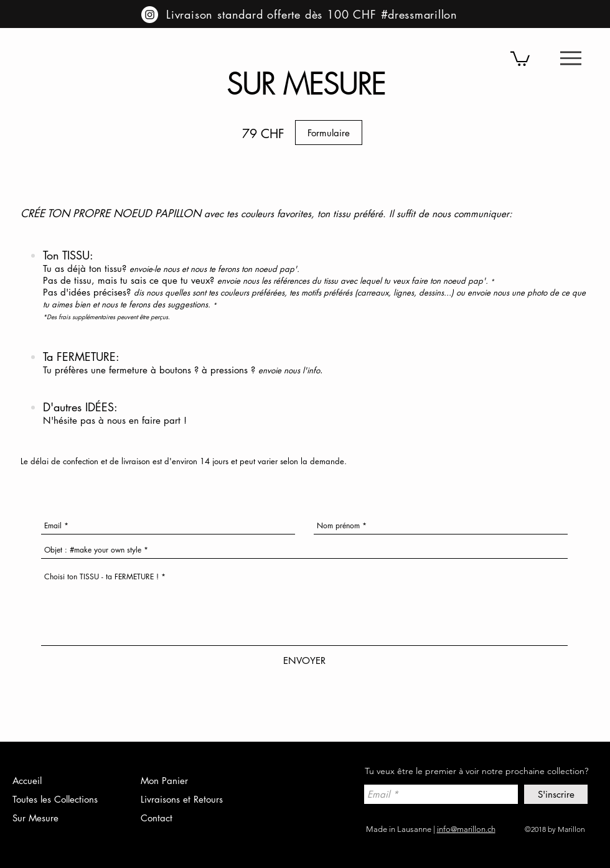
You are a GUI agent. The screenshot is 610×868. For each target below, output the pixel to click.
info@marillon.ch (466, 829)
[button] (571, 58)
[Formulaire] (329, 133)
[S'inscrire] (556, 794)
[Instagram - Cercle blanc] (150, 15)
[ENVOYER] (304, 660)
